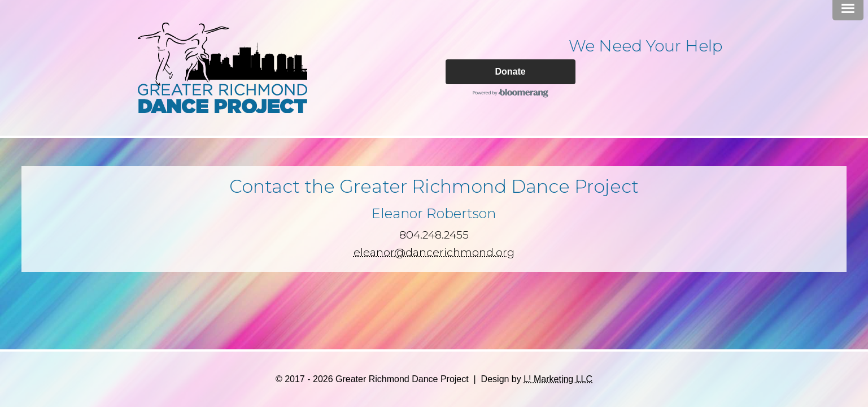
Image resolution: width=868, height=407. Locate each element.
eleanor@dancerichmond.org (434, 252)
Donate (510, 72)
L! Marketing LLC (558, 379)
